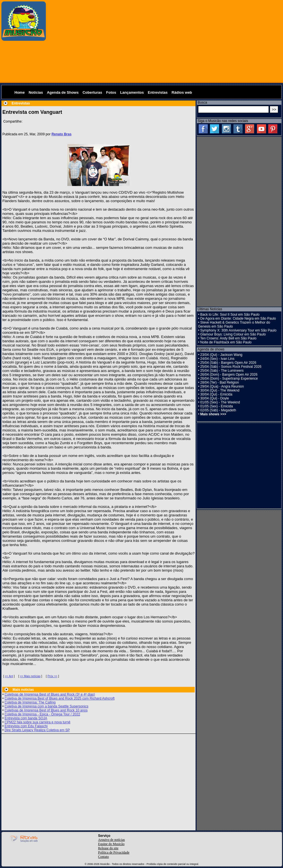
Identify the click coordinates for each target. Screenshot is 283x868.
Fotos (111, 92)
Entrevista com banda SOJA (26, 718)
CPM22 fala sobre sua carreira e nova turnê (37, 722)
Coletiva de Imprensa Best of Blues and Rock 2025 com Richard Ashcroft (60, 698)
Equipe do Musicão (111, 844)
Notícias (36, 92)
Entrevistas (158, 92)
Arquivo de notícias (112, 840)
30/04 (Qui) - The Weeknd (220, 390)
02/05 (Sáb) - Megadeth (218, 410)
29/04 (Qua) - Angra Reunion (222, 386)
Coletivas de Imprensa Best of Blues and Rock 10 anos (46, 710)
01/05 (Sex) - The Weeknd (220, 402)
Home (20, 92)
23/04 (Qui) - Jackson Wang (221, 355)
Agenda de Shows (63, 92)
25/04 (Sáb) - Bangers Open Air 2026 (228, 363)
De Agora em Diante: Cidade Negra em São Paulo (238, 318)
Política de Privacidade (114, 852)
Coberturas (92, 92)
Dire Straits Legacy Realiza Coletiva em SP (37, 730)
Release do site (108, 848)
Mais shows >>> (213, 414)
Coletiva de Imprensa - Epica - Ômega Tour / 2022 (42, 714)
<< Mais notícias (30, 676)
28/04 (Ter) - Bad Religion (220, 382)
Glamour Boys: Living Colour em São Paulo (233, 334)
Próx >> (52, 676)
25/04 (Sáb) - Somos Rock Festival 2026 (231, 367)
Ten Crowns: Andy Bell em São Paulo (228, 338)
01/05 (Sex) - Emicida (217, 406)
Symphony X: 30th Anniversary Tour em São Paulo (238, 330)
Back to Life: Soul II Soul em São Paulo (230, 315)
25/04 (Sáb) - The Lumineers (222, 371)
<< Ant (9, 676)
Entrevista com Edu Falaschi (26, 726)
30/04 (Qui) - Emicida (216, 394)
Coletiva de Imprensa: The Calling (30, 702)
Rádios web (182, 92)
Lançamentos (132, 92)
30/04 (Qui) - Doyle (215, 398)
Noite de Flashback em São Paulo (226, 342)
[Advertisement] (165, 41)
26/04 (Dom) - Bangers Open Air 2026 (229, 375)
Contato (104, 857)
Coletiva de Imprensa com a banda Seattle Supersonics (46, 706)
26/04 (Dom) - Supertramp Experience (229, 379)
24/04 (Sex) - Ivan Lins (217, 359)
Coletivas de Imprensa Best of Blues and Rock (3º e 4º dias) (50, 694)
